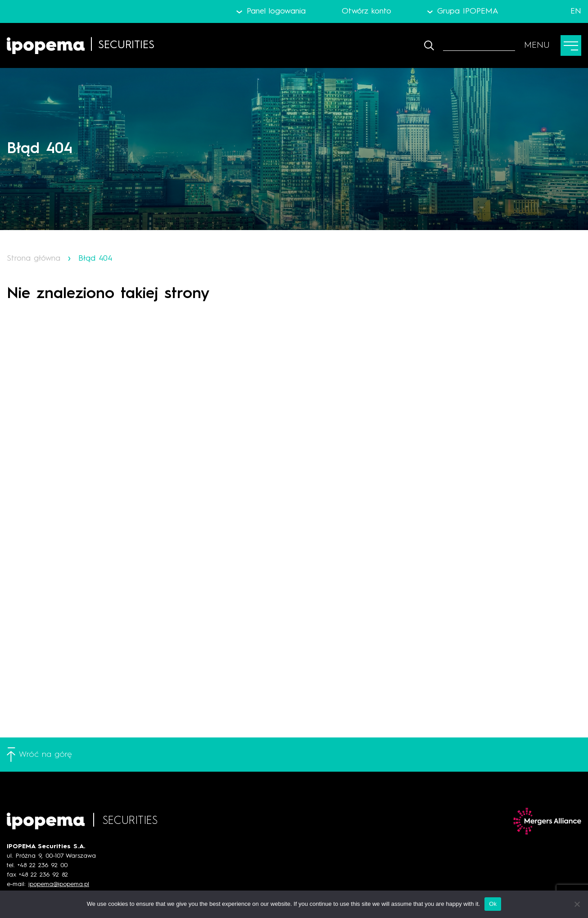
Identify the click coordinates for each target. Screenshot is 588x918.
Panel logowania (276, 11)
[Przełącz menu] (553, 45)
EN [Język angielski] (576, 11)
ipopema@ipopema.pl (59, 884)
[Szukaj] (479, 45)
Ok (493, 904)
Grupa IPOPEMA (468, 11)
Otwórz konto (366, 11)
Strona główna (34, 258)
